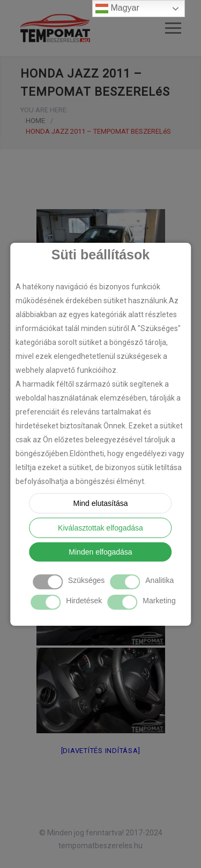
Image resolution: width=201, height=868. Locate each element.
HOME (35, 121)
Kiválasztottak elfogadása (100, 528)
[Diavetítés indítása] (101, 751)
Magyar (117, 9)
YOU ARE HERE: (44, 110)
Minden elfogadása (100, 552)
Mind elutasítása (101, 503)
